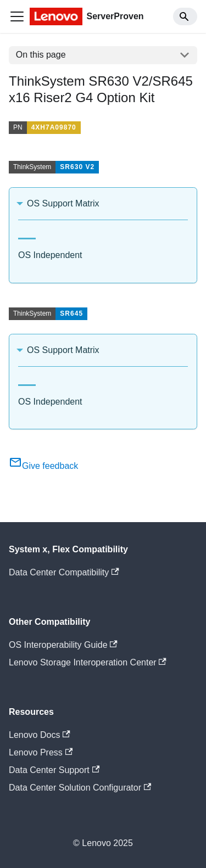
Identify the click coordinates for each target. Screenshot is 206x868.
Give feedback (43, 466)
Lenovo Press (41, 752)
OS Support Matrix (63, 203)
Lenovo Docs (40, 735)
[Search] (185, 16)
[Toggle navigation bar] (17, 16)
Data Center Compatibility (64, 572)
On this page (41, 55)
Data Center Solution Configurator (80, 788)
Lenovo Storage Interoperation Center (88, 662)
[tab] (27, 234)
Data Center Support (54, 770)
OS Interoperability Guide (63, 645)
